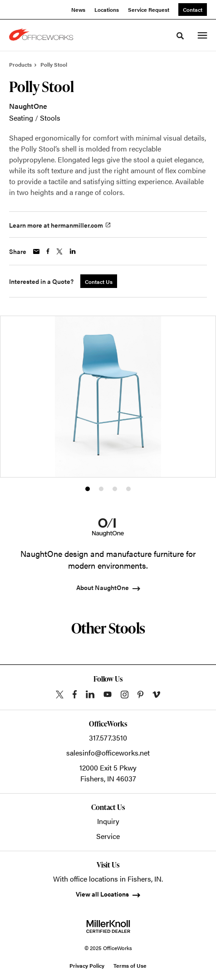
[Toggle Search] (180, 36)
